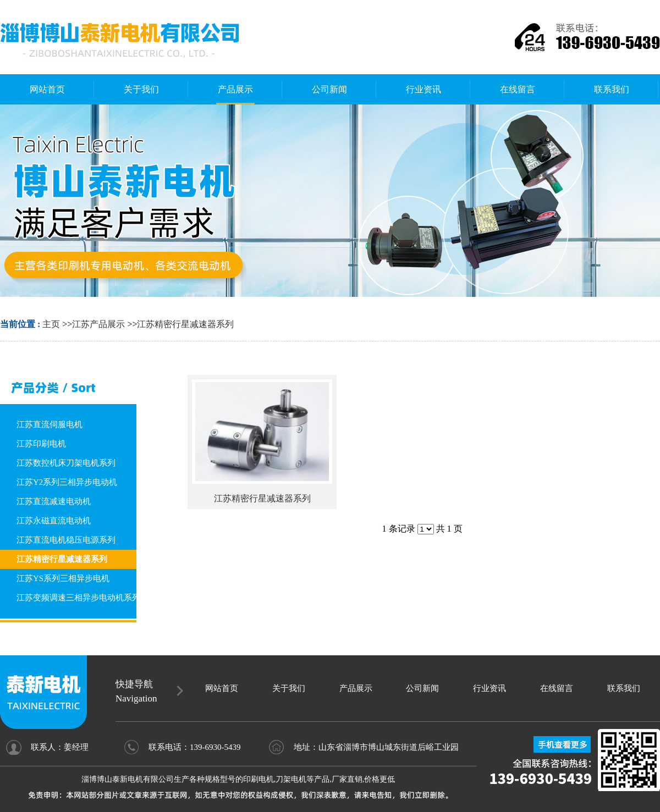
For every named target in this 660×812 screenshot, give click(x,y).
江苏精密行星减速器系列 (185, 324)
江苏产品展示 (98, 324)
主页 (51, 324)
